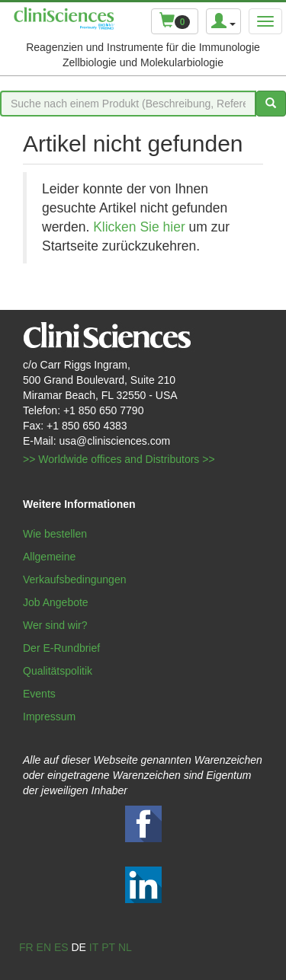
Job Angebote (56, 602)
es (61, 947)
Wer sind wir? (55, 625)
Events (39, 694)
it (94, 947)
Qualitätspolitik (58, 671)
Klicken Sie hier (139, 227)
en (44, 947)
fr (26, 947)
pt (108, 947)
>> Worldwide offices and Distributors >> (119, 459)
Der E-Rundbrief (61, 648)
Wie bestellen (55, 534)
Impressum (49, 717)
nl (125, 947)
